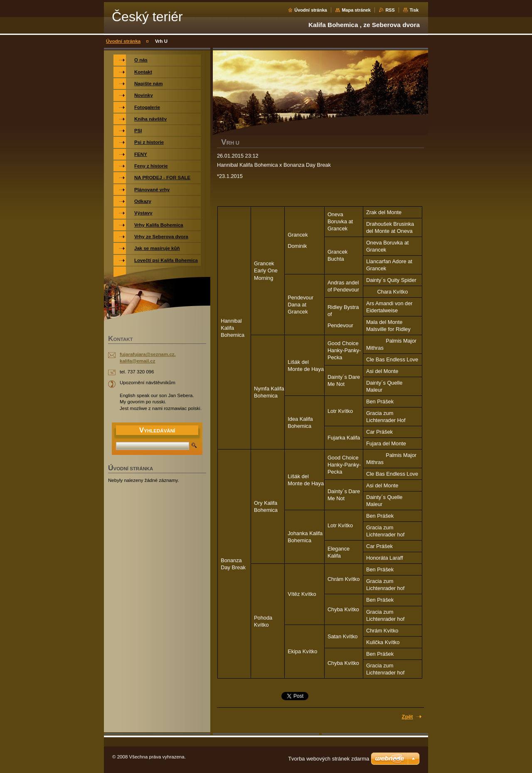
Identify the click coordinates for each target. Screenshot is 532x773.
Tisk (414, 10)
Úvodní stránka (311, 10)
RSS (390, 10)
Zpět (408, 717)
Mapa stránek (356, 10)
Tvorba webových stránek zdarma (329, 759)
